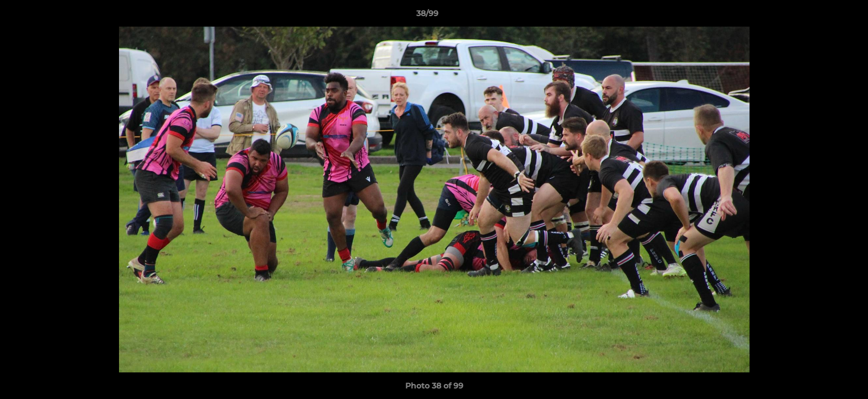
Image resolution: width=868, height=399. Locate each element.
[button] (821, 16)
